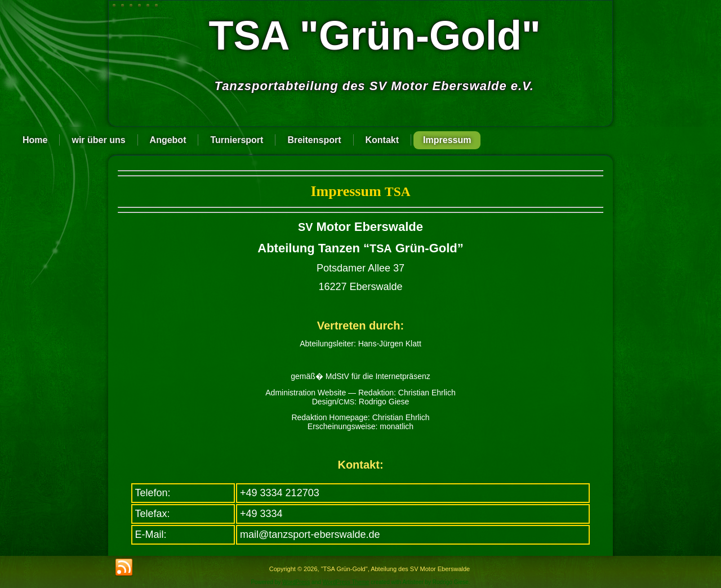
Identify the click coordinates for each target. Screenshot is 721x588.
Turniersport (237, 140)
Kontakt (382, 140)
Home (35, 140)
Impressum (447, 140)
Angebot (168, 140)
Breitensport (314, 140)
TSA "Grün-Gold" (375, 35)
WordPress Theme (346, 582)
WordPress (296, 582)
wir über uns (98, 140)
